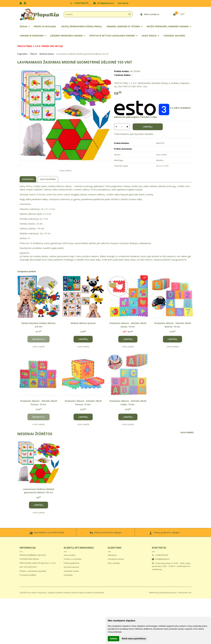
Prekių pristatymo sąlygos (106, 545)
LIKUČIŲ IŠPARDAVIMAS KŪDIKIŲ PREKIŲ (81, 26)
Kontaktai (123, 3)
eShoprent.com (185, 604)
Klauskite (149, 134)
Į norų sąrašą (65, 182)
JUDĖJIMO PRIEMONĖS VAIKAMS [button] (66, 36)
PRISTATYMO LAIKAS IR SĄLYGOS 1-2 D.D (38, 574)
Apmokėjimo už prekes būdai (47, 545)
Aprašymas (28, 190)
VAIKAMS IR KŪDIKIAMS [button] (32, 36)
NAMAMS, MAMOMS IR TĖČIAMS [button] (123, 26)
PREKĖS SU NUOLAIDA (45, 26)
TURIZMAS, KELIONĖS (174, 36)
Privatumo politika (28, 586)
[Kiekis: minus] (116, 127)
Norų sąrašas (114, 574)
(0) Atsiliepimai (48, 190)
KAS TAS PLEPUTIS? (28, 578)
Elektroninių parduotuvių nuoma (163, 604)
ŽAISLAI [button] (23, 26)
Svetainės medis (71, 582)
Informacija (28, 559)
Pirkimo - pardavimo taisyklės (33, 582)
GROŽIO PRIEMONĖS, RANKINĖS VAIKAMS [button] (168, 26)
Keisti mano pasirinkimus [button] (134, 639)
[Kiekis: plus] (127, 127)
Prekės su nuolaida (73, 570)
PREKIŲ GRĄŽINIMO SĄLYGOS (33, 566)
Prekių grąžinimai (72, 574)
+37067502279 (79, 3)
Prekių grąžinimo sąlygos (164, 545)
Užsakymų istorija (116, 570)
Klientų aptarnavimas (79, 559)
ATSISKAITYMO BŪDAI (29, 570)
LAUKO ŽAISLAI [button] (149, 36)
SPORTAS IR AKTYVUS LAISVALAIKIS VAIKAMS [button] (112, 36)
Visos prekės (187, 444)
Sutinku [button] (113, 639)
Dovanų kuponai (71, 578)
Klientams (115, 559)
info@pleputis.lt (104, 3)
